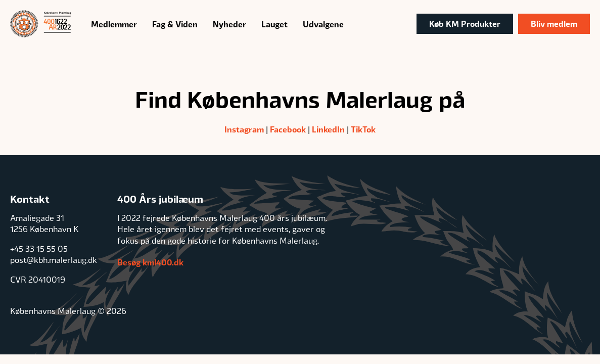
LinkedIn (328, 129)
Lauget (274, 24)
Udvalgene (323, 24)
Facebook (288, 129)
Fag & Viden (175, 24)
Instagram (244, 129)
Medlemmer (114, 24)
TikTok (363, 129)
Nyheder (229, 24)
